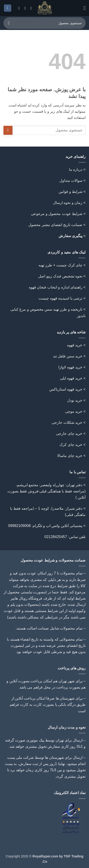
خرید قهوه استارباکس (66, 389)
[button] (83, 8)
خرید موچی (74, 411)
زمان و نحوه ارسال (68, 203)
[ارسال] (9, 23)
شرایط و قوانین (70, 192)
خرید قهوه (75, 345)
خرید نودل (75, 400)
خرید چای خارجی (69, 434)
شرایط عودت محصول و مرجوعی (57, 214)
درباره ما (76, 169)
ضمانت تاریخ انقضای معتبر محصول (55, 225)
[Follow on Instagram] (30, 8)
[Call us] (24, 8)
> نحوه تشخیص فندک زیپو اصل (62, 276)
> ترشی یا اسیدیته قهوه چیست (62, 298)
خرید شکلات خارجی (67, 422)
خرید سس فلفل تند (68, 356)
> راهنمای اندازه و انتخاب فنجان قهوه (57, 287)
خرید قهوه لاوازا (70, 367)
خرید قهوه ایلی (71, 378)
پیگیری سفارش (70, 236)
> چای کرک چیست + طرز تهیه (62, 265)
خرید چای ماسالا (70, 456)
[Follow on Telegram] (18, 8)
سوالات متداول (71, 181)
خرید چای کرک (71, 445)
